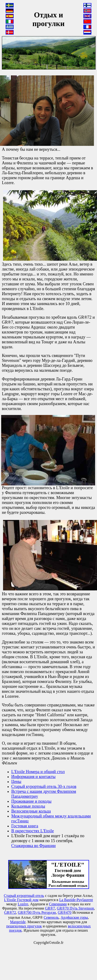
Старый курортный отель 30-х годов (44, 786)
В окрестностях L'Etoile (33, 831)
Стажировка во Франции (33, 846)
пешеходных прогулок (24, 926)
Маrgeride (18, 922)
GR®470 (65, 912)
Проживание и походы (31, 801)
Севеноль (51, 917)
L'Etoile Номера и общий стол (38, 772)
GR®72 (10, 912)
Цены (16, 782)
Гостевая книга (25, 826)
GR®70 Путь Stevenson (75, 908)
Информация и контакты (33, 777)
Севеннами (58, 904)
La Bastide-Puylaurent (76, 900)
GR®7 (50, 908)
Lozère (23, 904)
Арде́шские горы (74, 917)
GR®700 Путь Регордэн (37, 912)
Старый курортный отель (24, 896)
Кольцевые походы (28, 806)
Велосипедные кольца (31, 811)
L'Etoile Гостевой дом (21, 900)
